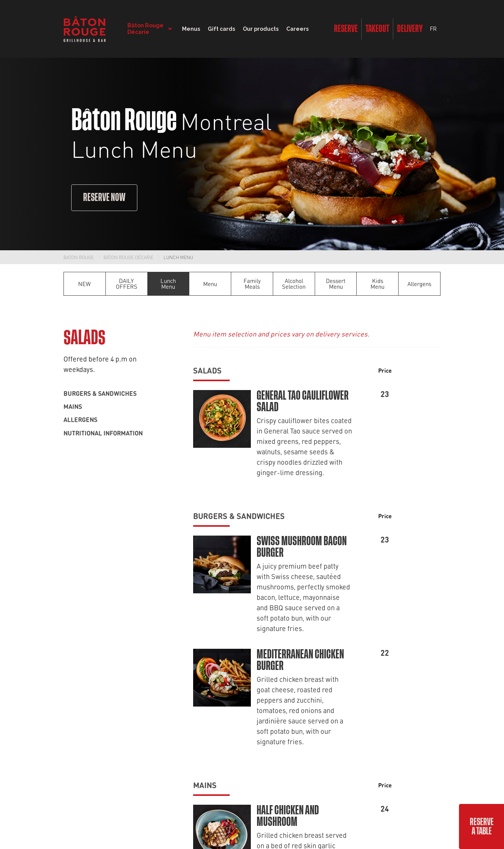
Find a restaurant (163, 618)
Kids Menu (377, 284)
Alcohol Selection (294, 284)
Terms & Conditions (224, 799)
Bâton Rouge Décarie (129, 257)
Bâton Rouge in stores (247, 673)
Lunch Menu (178, 257)
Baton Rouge (79, 257)
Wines (72, 673)
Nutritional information (103, 433)
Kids (69, 692)
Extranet (291, 799)
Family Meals (252, 284)
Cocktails (76, 655)
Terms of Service (320, 776)
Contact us (155, 655)
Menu (210, 284)
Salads (207, 370)
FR (433, 29)
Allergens (419, 284)
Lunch (72, 636)
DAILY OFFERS (127, 284)
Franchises (154, 692)
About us (152, 636)
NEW (84, 284)
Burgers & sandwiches (100, 393)
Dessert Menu (336, 284)
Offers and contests (243, 618)
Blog (223, 636)
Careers (297, 29)
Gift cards (229, 655)
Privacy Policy (278, 776)
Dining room (80, 618)
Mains (73, 406)
